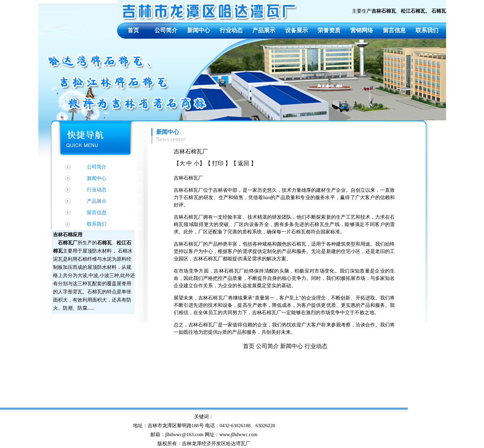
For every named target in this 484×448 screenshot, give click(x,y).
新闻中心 (199, 30)
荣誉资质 (329, 30)
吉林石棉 (63, 235)
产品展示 (264, 30)
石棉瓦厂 (68, 243)
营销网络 (362, 30)
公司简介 (166, 30)
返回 (243, 163)
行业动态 (231, 30)
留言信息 (394, 30)
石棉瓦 (104, 243)
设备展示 (296, 30)
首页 (133, 30)
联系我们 (427, 30)
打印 (218, 163)
